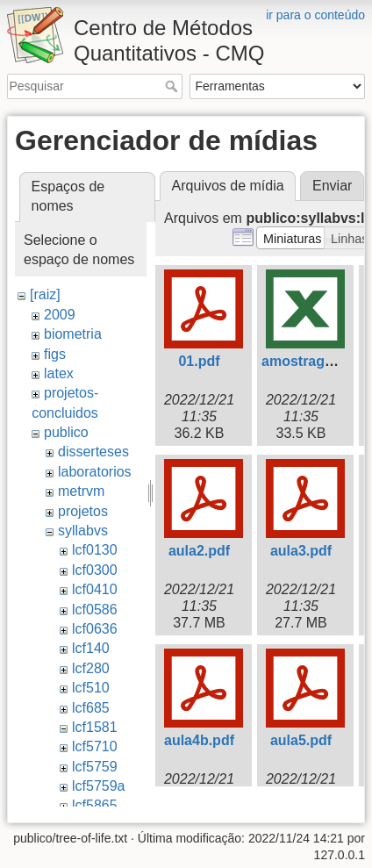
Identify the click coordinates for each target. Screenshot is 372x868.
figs (55, 354)
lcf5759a (99, 786)
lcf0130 (95, 550)
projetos (83, 511)
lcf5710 (95, 746)
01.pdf (199, 361)
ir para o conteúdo (315, 15)
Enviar (332, 186)
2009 (60, 315)
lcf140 (91, 648)
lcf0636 (95, 629)
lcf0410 (95, 589)
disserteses (93, 452)
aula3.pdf (301, 551)
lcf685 (91, 708)
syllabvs (83, 531)
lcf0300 (95, 570)
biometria (73, 334)
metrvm (81, 491)
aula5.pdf (301, 740)
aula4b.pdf (199, 740)
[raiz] (45, 294)
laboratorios (95, 472)
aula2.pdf (199, 551)
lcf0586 (95, 610)
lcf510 (91, 688)
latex (59, 373)
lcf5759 (95, 767)
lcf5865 (95, 805)
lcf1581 (95, 727)
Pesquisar (173, 86)
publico (66, 432)
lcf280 (91, 668)
